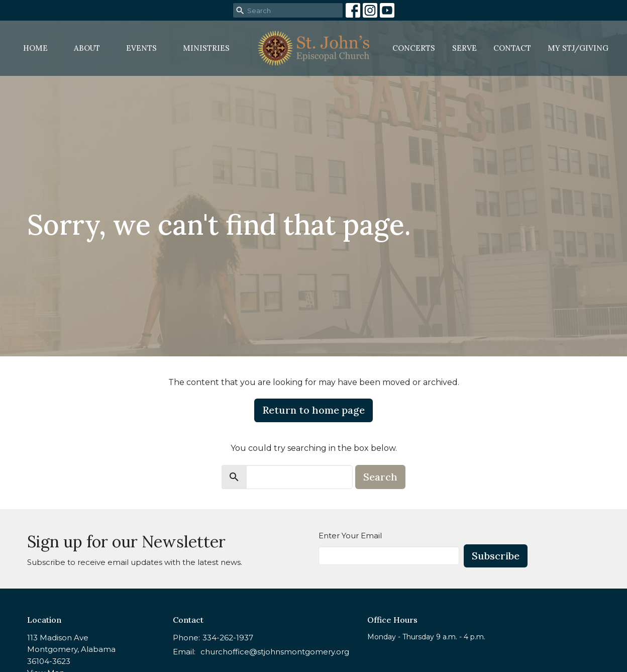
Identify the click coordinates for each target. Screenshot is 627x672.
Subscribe (496, 556)
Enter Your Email (350, 536)
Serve (464, 48)
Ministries (206, 48)
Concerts (414, 48)
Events (141, 48)
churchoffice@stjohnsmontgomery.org (275, 652)
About (87, 48)
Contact (512, 48)
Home (35, 48)
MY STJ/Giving (578, 48)
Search (380, 477)
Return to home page (313, 410)
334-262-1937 (228, 638)
